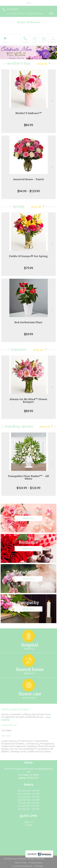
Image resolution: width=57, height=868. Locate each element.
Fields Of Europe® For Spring (28, 256)
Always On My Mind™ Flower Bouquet (28, 401)
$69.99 (29, 334)
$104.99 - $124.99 (28, 488)
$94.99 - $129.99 (29, 191)
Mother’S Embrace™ (29, 113)
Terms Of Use (21, 863)
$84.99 (28, 125)
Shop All (42, 64)
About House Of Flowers (15, 709)
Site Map (39, 866)
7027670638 (13, 9)
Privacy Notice (36, 863)
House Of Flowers (28, 22)
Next (53, 101)
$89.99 (29, 411)
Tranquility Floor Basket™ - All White (28, 477)
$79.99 (29, 268)
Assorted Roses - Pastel (28, 179)
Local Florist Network (23, 866)
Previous (4, 101)
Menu (5, 42)
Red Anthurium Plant (28, 322)
